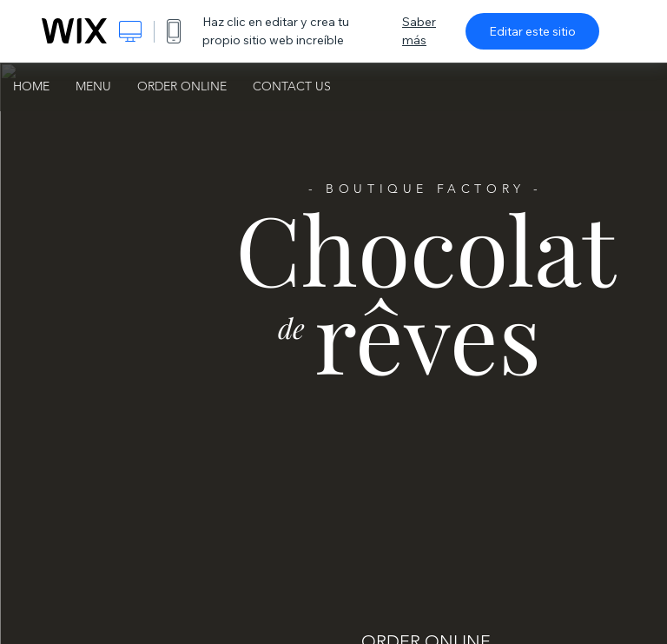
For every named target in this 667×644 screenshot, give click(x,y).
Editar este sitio (532, 31)
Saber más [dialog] (419, 31)
